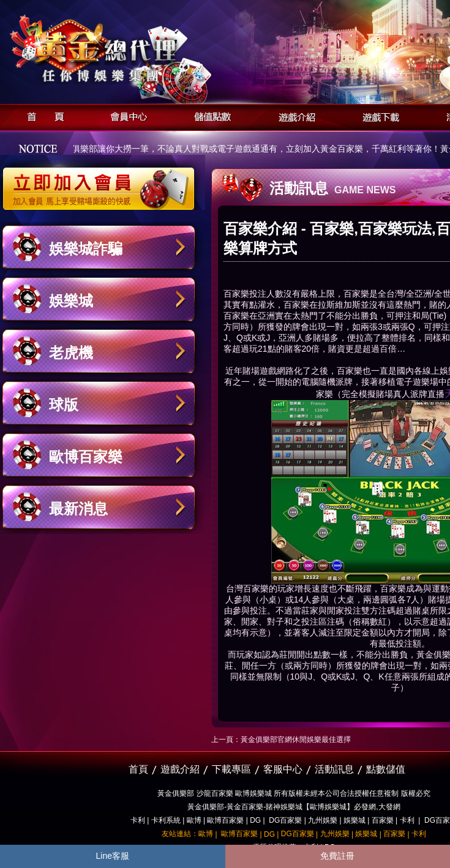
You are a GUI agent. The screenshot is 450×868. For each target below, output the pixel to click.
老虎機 (71, 353)
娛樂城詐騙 (86, 249)
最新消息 (78, 509)
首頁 (42, 115)
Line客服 (113, 856)
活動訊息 (334, 769)
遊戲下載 (377, 115)
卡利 (138, 820)
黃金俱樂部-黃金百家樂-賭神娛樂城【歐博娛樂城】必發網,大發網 (294, 807)
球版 (64, 405)
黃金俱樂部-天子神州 (130, 49)
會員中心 (126, 115)
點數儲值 (386, 769)
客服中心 (283, 769)
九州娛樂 (323, 820)
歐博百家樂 (86, 457)
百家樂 (256, 588)
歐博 (194, 820)
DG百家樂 (285, 820)
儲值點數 (210, 115)
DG (255, 820)
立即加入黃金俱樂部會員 (103, 182)
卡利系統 (166, 820)
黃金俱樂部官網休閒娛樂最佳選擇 (296, 740)
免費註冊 (337, 856)
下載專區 (231, 769)
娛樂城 (71, 301)
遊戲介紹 (294, 115)
